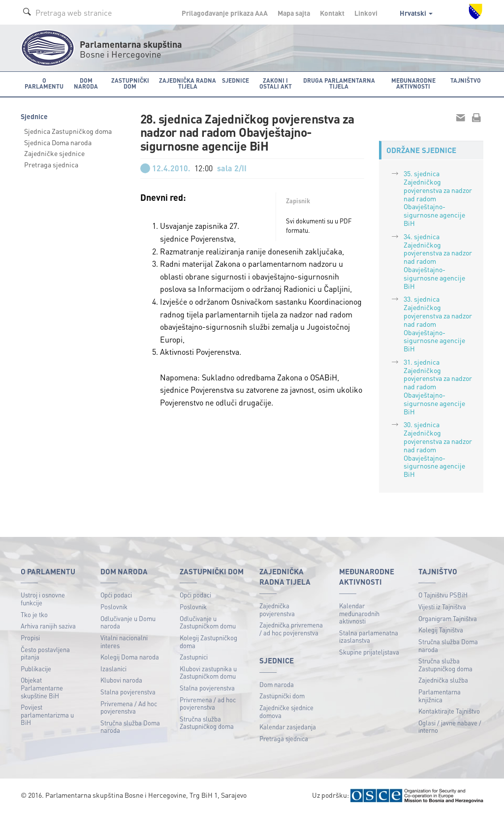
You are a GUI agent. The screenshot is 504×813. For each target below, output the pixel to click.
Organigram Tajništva (448, 618)
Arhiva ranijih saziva (48, 626)
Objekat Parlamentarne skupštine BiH (42, 688)
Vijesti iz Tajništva (442, 607)
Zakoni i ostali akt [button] (276, 83)
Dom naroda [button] (86, 83)
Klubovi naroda (121, 680)
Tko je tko (34, 614)
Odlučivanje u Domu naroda (128, 622)
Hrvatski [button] (416, 13)
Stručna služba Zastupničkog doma (207, 723)
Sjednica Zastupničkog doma (68, 131)
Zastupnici (194, 657)
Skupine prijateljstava (369, 652)
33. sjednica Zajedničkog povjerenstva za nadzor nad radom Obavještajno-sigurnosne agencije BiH (438, 324)
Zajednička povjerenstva (277, 610)
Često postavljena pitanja (45, 653)
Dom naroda (277, 684)
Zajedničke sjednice (54, 153)
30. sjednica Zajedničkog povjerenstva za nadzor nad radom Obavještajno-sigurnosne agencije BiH (438, 449)
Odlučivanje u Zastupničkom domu (208, 622)
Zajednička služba (443, 680)
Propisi (30, 638)
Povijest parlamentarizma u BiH (47, 715)
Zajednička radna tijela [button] (188, 83)
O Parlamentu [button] (44, 83)
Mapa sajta (294, 13)
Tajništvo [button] (466, 80)
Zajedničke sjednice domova (286, 711)
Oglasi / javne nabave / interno (450, 727)
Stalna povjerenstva (128, 692)
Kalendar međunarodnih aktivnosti (359, 613)
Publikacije (36, 669)
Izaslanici (113, 669)
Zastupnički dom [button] (130, 83)
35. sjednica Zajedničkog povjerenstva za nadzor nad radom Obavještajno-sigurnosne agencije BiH (438, 198)
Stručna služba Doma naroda (130, 727)
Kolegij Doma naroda (130, 657)
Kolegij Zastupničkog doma (208, 641)
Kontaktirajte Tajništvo (449, 711)
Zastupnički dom (282, 696)
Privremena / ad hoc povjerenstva (208, 704)
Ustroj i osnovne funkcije (43, 599)
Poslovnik (114, 607)
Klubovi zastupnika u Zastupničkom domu (208, 672)
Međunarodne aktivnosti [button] (413, 83)
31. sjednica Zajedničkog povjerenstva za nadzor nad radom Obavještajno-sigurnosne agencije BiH (438, 387)
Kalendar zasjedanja (288, 727)
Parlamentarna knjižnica (440, 696)
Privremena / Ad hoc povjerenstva (129, 707)
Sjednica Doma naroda (58, 142)
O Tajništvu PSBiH (443, 595)
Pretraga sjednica (51, 164)
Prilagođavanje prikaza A (225, 13)
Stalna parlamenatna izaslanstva (369, 637)
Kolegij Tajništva (441, 630)
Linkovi (366, 13)
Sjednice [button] (236, 80)
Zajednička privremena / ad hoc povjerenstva (291, 629)
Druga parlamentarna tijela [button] (339, 83)
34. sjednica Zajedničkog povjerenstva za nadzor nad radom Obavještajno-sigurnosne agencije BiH (438, 261)
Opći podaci (116, 595)
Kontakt (332, 13)
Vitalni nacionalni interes (124, 641)
